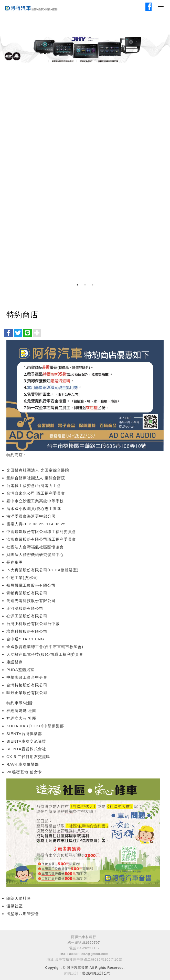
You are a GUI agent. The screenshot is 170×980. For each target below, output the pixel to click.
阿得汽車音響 (36, 7)
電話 (72, 948)
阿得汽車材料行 (84, 937)
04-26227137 (89, 948)
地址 (50, 959)
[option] (85, 49)
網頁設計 (71, 973)
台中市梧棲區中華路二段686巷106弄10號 (89, 959)
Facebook (150, 6)
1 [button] (77, 285)
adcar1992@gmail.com (89, 954)
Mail (64, 954)
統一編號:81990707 (84, 943)
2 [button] (85, 285)
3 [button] (93, 285)
